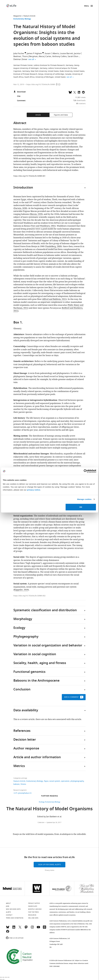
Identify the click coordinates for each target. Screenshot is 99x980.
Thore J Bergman (30, 56)
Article (38, 115)
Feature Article (29, 16)
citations (81, 104)
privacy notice (34, 490)
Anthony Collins (59, 56)
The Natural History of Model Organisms (49, 809)
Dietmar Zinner (20, 59)
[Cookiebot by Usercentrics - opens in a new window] (86, 471)
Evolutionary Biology (22, 19)
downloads (79, 101)
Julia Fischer (19, 54)
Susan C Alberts (52, 54)
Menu (87, 6)
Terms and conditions (15, 918)
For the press (33, 912)
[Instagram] (32, 928)
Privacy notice (50, 870)
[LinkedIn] (14, 928)
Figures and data (61, 115)
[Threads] (45, 928)
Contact (9, 915)
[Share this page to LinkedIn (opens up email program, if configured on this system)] (79, 92)
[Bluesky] (8, 928)
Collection (41, 822)
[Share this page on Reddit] (83, 92)
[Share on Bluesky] (70, 92)
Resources (32, 915)
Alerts (8, 912)
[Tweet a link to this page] (75, 92)
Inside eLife (33, 906)
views (80, 97)
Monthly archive (35, 909)
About (8, 903)
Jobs (8, 906)
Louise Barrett (67, 54)
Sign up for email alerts (49, 865)
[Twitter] (20, 928)
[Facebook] (8, 932)
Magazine (17, 16)
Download (20, 92)
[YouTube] (38, 928)
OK (81, 507)
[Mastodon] (26, 928)
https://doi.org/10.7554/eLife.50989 (41, 84)
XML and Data (33, 918)
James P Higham (34, 54)
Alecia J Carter (45, 56)
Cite (17, 96)
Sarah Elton (73, 56)
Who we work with (13, 909)
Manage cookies (84, 499)
